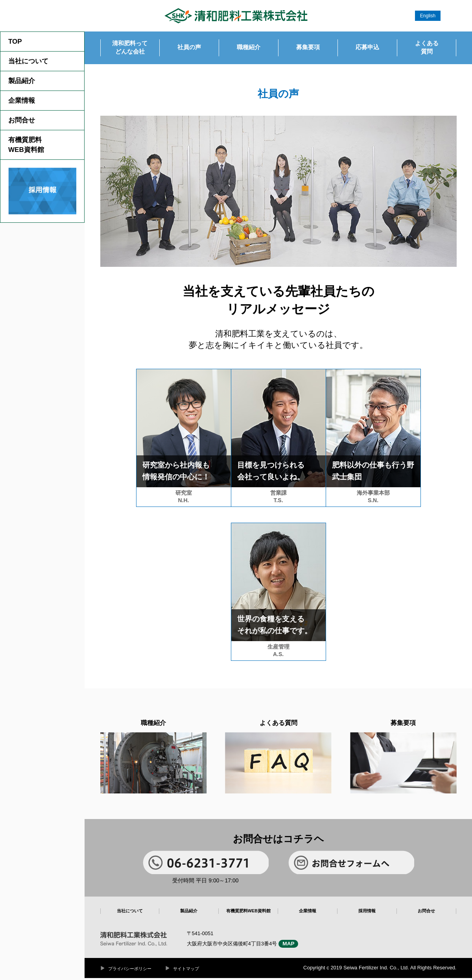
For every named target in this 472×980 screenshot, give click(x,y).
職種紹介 (249, 49)
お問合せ (22, 120)
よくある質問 (427, 49)
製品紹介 (22, 81)
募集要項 (308, 49)
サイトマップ (191, 971)
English (428, 16)
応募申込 (367, 49)
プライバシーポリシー (132, 971)
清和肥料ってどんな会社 (130, 49)
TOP (15, 42)
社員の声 (189, 49)
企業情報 (22, 101)
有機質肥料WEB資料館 (26, 145)
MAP (291, 946)
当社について (28, 61)
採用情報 (367, 914)
